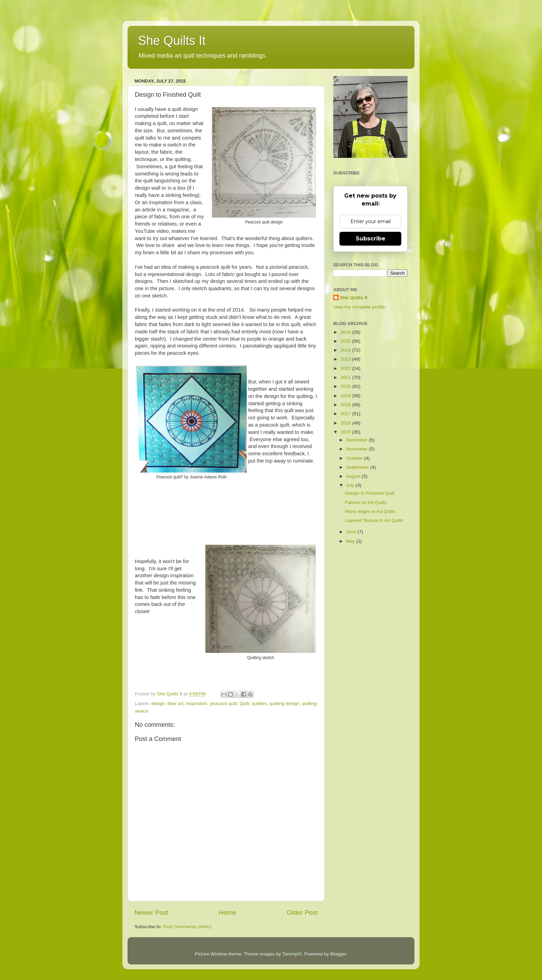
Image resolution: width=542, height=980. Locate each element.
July (351, 485)
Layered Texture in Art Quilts (374, 520)
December (357, 440)
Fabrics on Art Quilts (366, 502)
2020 (346, 386)
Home (227, 912)
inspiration (197, 703)
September (358, 467)
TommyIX (292, 954)
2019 (346, 396)
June (352, 532)
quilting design (284, 703)
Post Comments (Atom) (187, 927)
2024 (346, 350)
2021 (346, 377)
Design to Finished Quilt (370, 493)
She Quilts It (172, 41)
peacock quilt (223, 703)
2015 (346, 432)
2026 (346, 332)
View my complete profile (359, 307)
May (351, 541)
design (158, 703)
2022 (346, 368)
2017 (346, 414)
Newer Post (151, 912)
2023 (346, 359)
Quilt (244, 703)
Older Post (302, 912)
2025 (346, 341)
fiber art (176, 703)
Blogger (338, 954)
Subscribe (371, 239)
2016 (346, 423)
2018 (346, 405)
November (357, 449)
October (355, 458)
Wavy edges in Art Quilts (370, 511)
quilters (260, 703)
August (354, 476)
